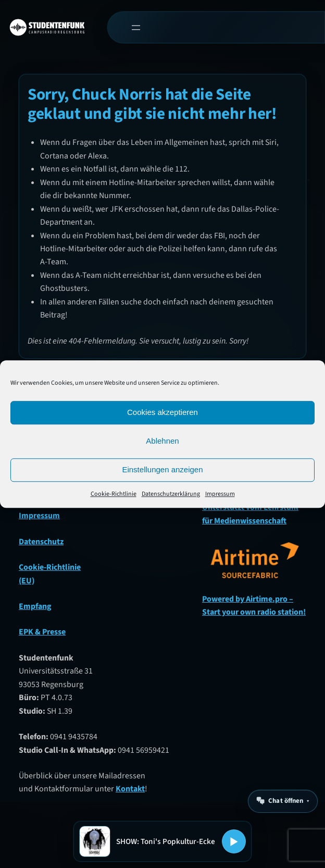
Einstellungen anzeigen (162, 469)
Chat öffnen (286, 801)
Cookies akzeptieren (162, 412)
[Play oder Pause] (234, 841)
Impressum (220, 494)
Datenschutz (41, 542)
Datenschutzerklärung (171, 494)
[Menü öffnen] (136, 27)
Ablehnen (162, 441)
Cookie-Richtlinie (114, 494)
